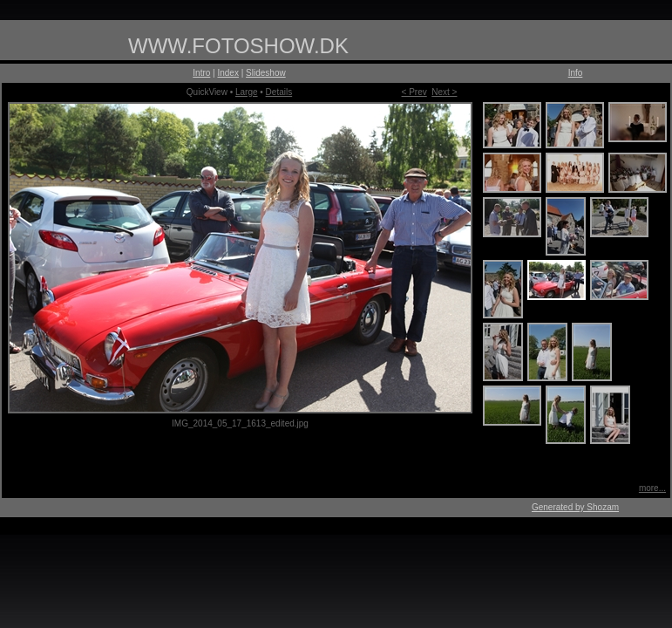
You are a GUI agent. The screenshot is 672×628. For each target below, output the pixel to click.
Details (279, 92)
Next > (444, 92)
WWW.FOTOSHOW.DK (238, 46)
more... (652, 488)
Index (227, 73)
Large (247, 92)
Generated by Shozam (575, 507)
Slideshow (266, 73)
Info (576, 73)
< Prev (414, 92)
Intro (201, 73)
